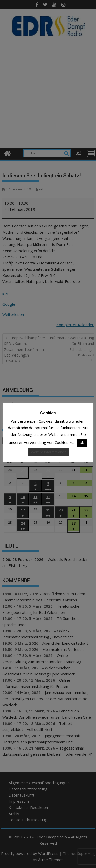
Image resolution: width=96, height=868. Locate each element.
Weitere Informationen (49, 452)
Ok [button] (82, 443)
